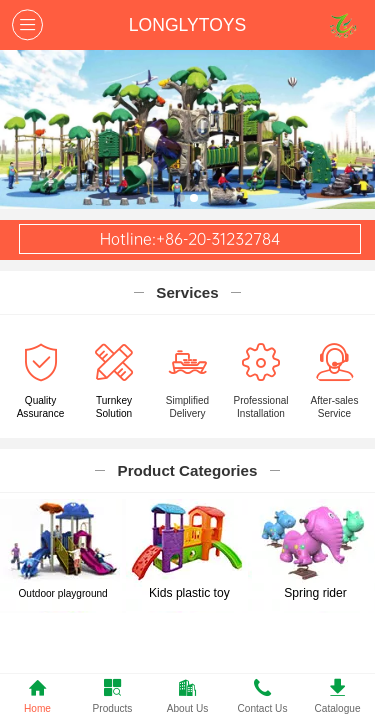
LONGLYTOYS (187, 25)
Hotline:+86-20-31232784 (190, 239)
